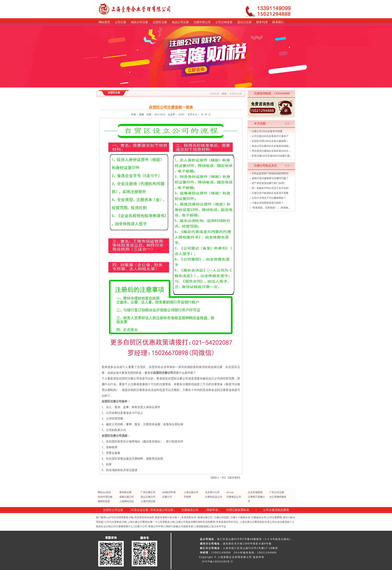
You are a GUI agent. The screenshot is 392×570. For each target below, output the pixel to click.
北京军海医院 (255, 492)
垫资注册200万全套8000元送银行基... (272, 156)
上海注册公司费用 (137, 522)
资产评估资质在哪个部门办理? (268, 183)
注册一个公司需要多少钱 (161, 522)
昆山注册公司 (148, 497)
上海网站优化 (127, 501)
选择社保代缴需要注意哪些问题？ (270, 178)
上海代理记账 (148, 501)
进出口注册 (244, 22)
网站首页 (104, 22)
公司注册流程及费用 (276, 510)
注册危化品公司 (214, 497)
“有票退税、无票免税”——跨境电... (271, 208)
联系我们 (278, 22)
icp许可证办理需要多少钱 (120, 517)
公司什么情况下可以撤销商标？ (269, 198)
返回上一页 (218, 478)
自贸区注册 (160, 22)
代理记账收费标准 (238, 510)
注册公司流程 (222, 517)
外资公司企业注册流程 (277, 522)
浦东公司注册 (139, 22)
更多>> (288, 124)
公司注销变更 (224, 22)
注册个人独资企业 (240, 517)
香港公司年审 (156, 526)
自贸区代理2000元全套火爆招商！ (270, 141)
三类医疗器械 (171, 526)
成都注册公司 (127, 497)
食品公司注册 (180, 22)
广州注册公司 (148, 492)
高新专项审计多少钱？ (167, 517)
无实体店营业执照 (144, 517)
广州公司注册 (277, 492)
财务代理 (262, 22)
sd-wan (230, 492)
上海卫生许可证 (217, 526)
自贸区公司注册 (113, 510)
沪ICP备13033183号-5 (217, 562)
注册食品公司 (234, 497)
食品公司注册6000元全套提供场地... (271, 146)
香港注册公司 (205, 517)
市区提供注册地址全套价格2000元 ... (271, 151)
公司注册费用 (274, 517)
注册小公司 (141, 526)
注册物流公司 (190, 510)
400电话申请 (169, 492)
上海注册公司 (191, 492)
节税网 (187, 497)
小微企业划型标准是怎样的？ (268, 203)
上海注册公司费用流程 (252, 522)
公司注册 (120, 22)
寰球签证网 (125, 492)
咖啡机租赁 (104, 501)
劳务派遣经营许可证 (227, 522)
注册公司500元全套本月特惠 (267, 131)
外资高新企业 (189, 517)
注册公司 (167, 497)
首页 (224, 94)
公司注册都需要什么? (123, 526)
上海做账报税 (201, 526)
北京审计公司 (212, 492)
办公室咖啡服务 (278, 497)
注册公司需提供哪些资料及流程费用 (195, 522)
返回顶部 (234, 478)
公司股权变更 (186, 526)
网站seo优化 (104, 492)
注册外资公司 (202, 22)
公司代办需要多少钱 (115, 522)
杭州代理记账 (105, 497)
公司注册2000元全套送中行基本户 (270, 136)
